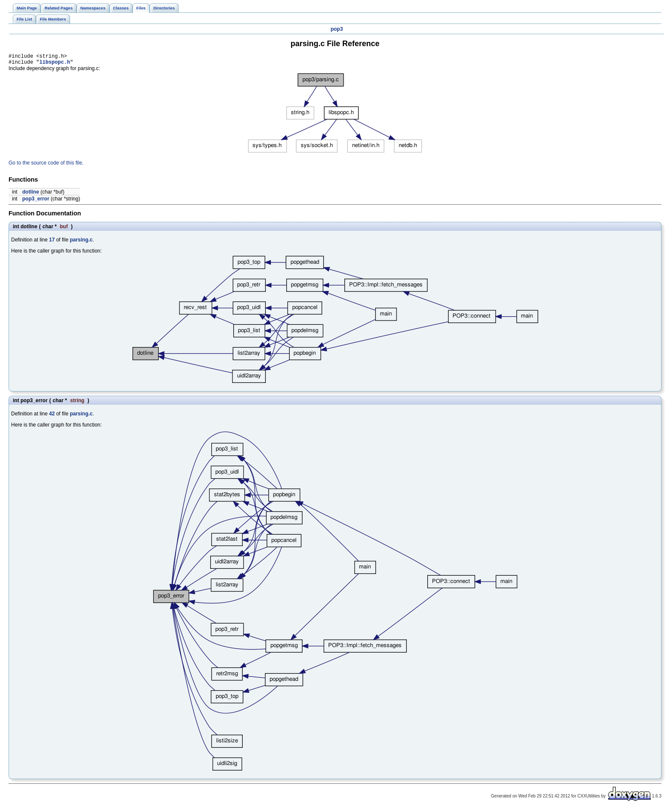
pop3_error (36, 201)
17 (52, 242)
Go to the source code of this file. (46, 165)
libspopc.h (55, 64)
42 (52, 416)
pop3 (337, 29)
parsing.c (81, 242)
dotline (31, 194)
